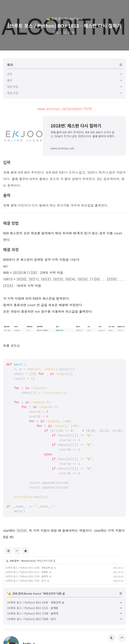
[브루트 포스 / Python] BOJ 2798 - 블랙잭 (27, 576)
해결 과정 (11, 249)
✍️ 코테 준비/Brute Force (65, 19)
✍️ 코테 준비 (12, 561)
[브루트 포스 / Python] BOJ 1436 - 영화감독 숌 (29, 568)
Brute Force (29, 561)
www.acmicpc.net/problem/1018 (64, 109)
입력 (7, 162)
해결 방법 (11, 223)
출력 (7, 195)
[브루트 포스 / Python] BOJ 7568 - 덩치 (26, 581)
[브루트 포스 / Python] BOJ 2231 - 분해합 (27, 572)
